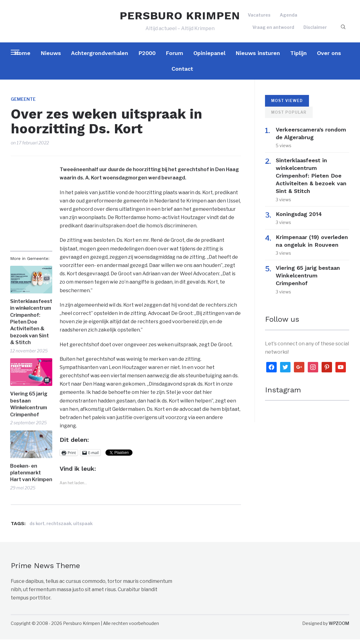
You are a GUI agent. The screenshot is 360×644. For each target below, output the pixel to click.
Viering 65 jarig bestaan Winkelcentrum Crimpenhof (29, 409)
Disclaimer (315, 29)
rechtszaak (59, 528)
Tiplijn (299, 58)
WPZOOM (339, 628)
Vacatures (259, 17)
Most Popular (289, 117)
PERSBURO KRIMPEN (180, 18)
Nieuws (51, 58)
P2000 (147, 58)
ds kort (37, 528)
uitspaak (83, 528)
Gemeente (23, 104)
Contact (182, 73)
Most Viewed (287, 105)
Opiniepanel (209, 58)
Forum (174, 58)
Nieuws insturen (258, 58)
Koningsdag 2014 (303, 219)
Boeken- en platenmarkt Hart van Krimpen (31, 477)
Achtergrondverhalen (100, 58)
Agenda (289, 17)
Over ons (329, 58)
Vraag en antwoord (273, 29)
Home (22, 58)
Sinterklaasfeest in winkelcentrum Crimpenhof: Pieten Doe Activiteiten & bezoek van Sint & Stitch (31, 326)
